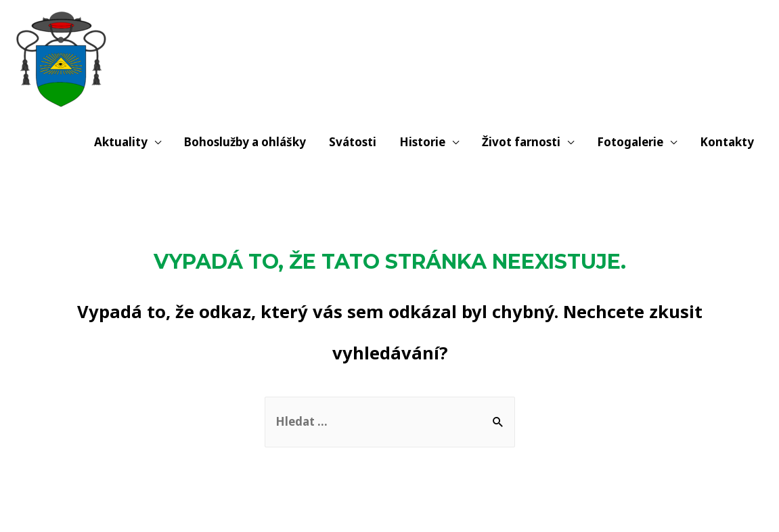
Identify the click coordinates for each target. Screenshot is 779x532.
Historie (422, 142)
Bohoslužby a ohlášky (245, 142)
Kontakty (727, 142)
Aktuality (121, 142)
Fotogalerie (630, 142)
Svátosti (353, 142)
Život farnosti (521, 142)
